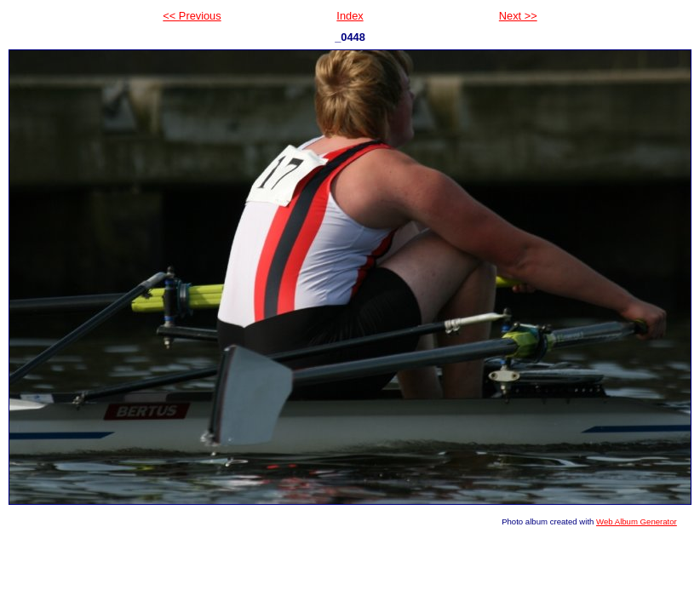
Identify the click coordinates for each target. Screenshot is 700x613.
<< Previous (192, 16)
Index (350, 16)
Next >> (518, 16)
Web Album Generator (637, 521)
